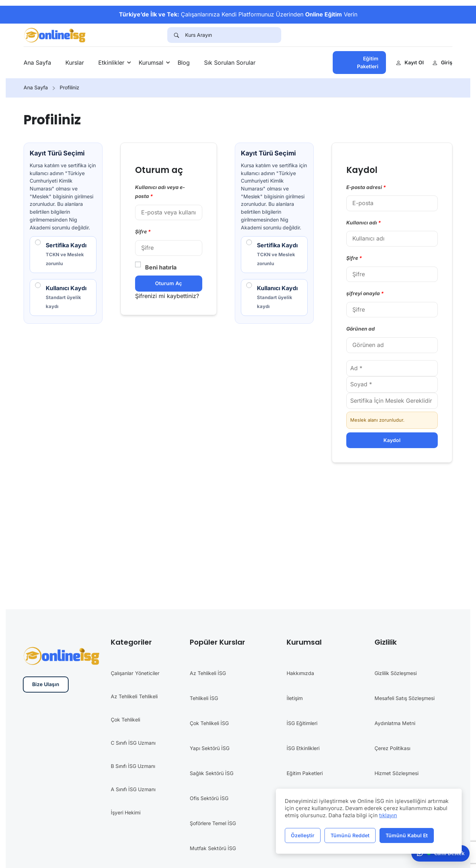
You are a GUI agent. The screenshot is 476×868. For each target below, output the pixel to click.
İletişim (295, 698)
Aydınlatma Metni (395, 723)
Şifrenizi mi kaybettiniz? (167, 296)
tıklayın (388, 815)
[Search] (176, 35)
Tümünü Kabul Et (407, 835)
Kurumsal (151, 63)
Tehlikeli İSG (204, 698)
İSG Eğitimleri (302, 723)
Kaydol (392, 440)
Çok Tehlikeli (125, 720)
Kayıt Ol (410, 62)
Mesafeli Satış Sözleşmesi (405, 698)
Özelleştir (303, 835)
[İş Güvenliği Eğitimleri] (55, 34)
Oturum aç (168, 283)
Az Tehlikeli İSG (208, 673)
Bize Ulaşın (46, 684)
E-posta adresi (366, 187)
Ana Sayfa (37, 63)
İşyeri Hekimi (126, 812)
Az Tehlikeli (124, 696)
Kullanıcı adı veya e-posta (160, 192)
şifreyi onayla (365, 293)
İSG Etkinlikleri (303, 748)
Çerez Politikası (392, 748)
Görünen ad (361, 329)
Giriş (442, 62)
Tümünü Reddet (350, 835)
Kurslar (75, 63)
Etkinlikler (111, 63)
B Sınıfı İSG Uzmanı (133, 766)
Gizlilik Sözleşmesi (396, 673)
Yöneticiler (147, 673)
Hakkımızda (300, 673)
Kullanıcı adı (364, 223)
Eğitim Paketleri (368, 62)
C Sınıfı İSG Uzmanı (133, 743)
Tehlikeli (148, 696)
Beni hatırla (156, 267)
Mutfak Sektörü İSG (213, 848)
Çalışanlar (122, 673)
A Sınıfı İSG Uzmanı (133, 789)
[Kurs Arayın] (233, 35)
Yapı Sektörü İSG (210, 748)
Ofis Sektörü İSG (209, 798)
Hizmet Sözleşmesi (396, 773)
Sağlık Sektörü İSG (212, 773)
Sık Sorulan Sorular (230, 63)
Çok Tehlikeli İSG (209, 723)
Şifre (143, 232)
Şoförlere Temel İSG (213, 823)
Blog (184, 63)
